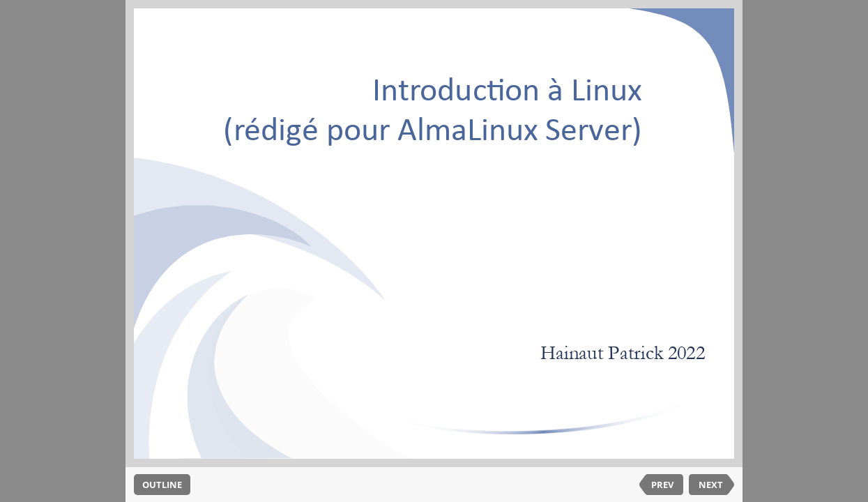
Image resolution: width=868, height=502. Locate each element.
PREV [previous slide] (662, 485)
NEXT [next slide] (711, 485)
